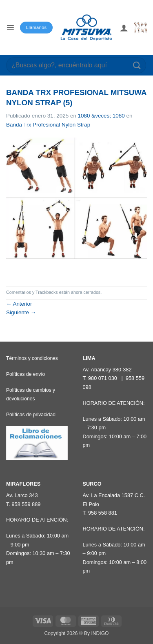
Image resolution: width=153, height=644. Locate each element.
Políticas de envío (25, 374)
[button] (10, 28)
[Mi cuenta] (124, 28)
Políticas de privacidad (31, 415)
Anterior (19, 304)
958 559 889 (26, 504)
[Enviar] (137, 65)
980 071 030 (103, 378)
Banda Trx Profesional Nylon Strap (48, 125)
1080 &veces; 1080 (101, 116)
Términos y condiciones (32, 358)
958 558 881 (103, 513)
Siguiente (21, 312)
